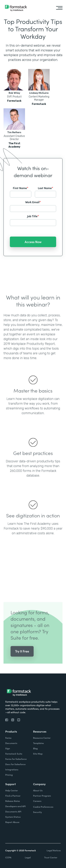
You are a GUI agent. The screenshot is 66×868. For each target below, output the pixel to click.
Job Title (33, 216)
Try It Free (22, 657)
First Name (21, 188)
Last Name (45, 188)
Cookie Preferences (43, 807)
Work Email (33, 202)
